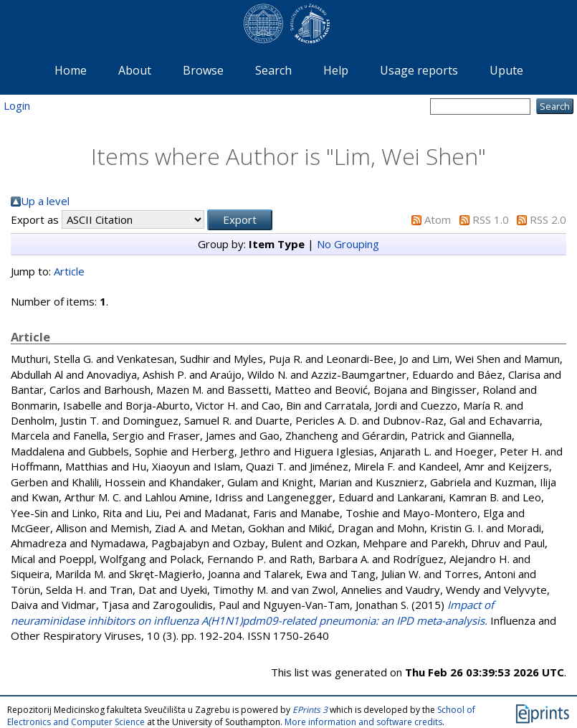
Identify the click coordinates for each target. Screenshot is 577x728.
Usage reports (419, 70)
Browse (203, 70)
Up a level (45, 201)
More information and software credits (363, 722)
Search (273, 70)
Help (336, 70)
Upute (506, 70)
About (135, 70)
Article (69, 271)
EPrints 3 (310, 710)
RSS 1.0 (491, 219)
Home (71, 70)
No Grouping (348, 244)
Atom (438, 219)
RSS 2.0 (548, 219)
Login (17, 105)
